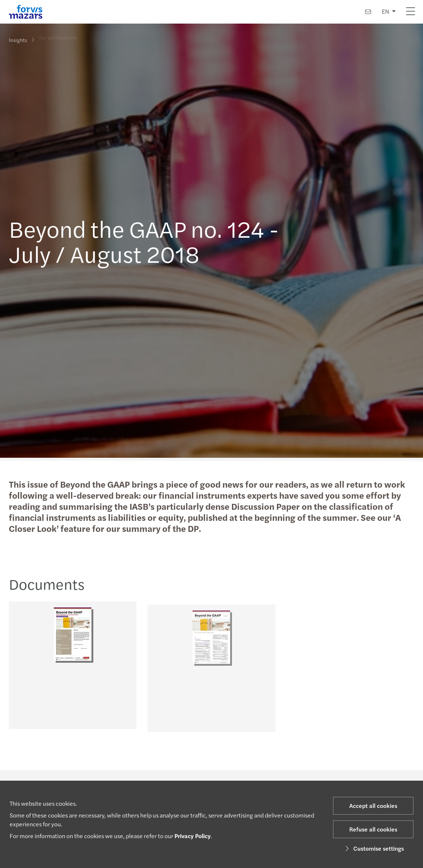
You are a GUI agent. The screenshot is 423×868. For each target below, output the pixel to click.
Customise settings (373, 848)
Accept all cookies (373, 806)
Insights (18, 39)
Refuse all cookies (373, 829)
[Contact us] (368, 12)
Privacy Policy (193, 836)
